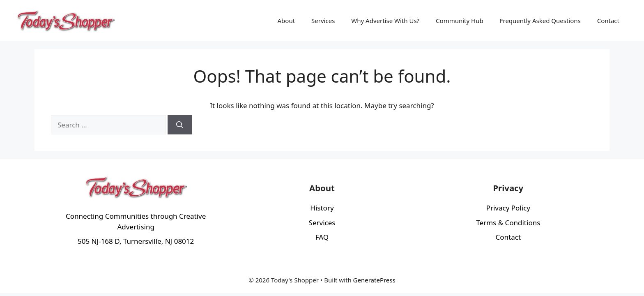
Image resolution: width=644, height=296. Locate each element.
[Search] (180, 125)
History (322, 208)
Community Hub (460, 21)
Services (323, 21)
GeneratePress (374, 280)
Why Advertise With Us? (385, 21)
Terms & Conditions (508, 223)
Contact (608, 21)
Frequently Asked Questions (540, 21)
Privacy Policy (508, 208)
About (286, 21)
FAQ (322, 237)
